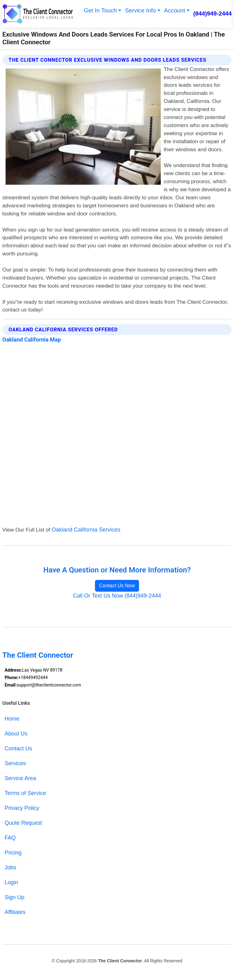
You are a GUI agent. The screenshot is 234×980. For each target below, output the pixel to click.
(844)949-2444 (213, 13)
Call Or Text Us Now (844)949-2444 (117, 596)
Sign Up (15, 897)
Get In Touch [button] (100, 10)
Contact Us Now (117, 586)
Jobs (11, 867)
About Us (16, 734)
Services (15, 763)
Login (11, 882)
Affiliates (15, 912)
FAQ (10, 838)
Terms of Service (25, 793)
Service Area (20, 778)
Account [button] (174, 10)
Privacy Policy (22, 808)
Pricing (13, 853)
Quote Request (23, 823)
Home (12, 719)
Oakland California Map (32, 340)
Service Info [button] (141, 10)
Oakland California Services (86, 530)
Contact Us (18, 748)
